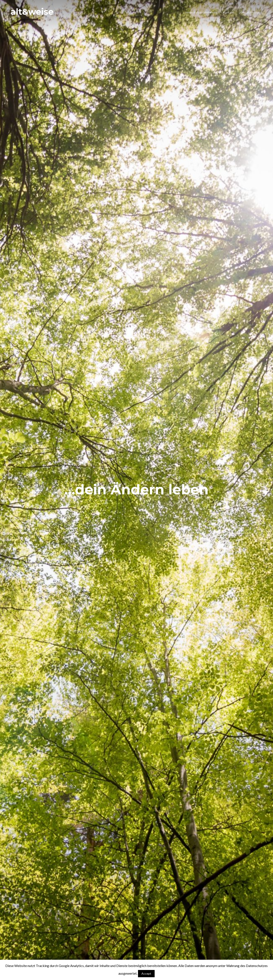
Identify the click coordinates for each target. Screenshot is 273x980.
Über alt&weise (249, 12)
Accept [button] (146, 973)
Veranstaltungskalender (201, 12)
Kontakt (228, 12)
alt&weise (32, 12)
